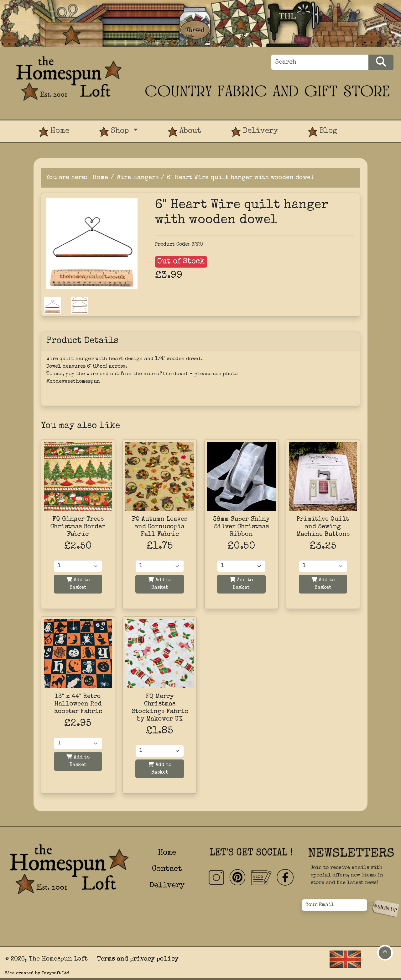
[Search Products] (381, 62)
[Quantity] (78, 566)
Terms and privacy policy (138, 959)
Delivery (255, 132)
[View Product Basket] (367, 125)
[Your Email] (335, 905)
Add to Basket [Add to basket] (78, 584)
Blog (323, 132)
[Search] (320, 62)
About (185, 132)
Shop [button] (115, 132)
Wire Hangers (138, 178)
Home (54, 132)
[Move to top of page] (385, 953)
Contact (167, 869)
